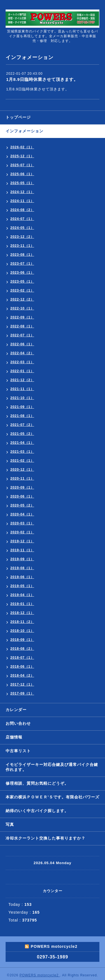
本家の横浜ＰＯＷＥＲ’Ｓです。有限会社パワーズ (53, 797)
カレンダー (16, 710)
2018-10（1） (22, 631)
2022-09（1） (22, 317)
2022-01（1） (22, 371)
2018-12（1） (22, 613)
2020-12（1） (22, 470)
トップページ (18, 117)
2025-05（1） (22, 183)
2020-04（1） (22, 514)
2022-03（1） (22, 362)
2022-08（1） (22, 326)
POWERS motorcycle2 (40, 975)
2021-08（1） (22, 416)
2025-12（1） (22, 156)
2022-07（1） (22, 335)
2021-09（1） (22, 407)
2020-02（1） (22, 532)
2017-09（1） (22, 693)
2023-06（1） (22, 273)
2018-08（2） (22, 649)
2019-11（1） (22, 550)
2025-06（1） (22, 174)
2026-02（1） (22, 147)
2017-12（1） (22, 684)
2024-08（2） (22, 210)
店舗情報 (14, 737)
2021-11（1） (22, 389)
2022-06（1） (22, 344)
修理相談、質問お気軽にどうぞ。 (37, 783)
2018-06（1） (22, 667)
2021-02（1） (22, 461)
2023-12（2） (22, 237)
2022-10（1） (22, 308)
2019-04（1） (22, 595)
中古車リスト (18, 751)
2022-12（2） (22, 299)
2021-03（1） (22, 452)
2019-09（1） (22, 559)
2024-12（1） (22, 192)
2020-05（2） (22, 505)
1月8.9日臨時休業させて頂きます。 (42, 79)
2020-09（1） (22, 487)
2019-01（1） (22, 604)
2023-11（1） (22, 246)
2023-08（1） (22, 255)
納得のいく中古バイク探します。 (37, 811)
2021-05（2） (22, 434)
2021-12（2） (22, 380)
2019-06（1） (22, 577)
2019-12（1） (22, 541)
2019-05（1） (22, 586)
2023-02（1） (22, 290)
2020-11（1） (22, 479)
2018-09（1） (22, 640)
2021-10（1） (22, 398)
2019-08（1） (22, 568)
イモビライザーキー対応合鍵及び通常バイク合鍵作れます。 (52, 767)
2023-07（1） (22, 264)
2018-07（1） (22, 658)
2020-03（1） (22, 523)
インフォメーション (25, 131)
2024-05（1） (22, 228)
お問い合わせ (18, 723)
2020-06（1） (22, 496)
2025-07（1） (22, 165)
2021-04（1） (22, 443)
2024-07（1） (22, 219)
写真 (10, 824)
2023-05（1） (22, 282)
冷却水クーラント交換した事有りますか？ (46, 838)
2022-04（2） (22, 353)
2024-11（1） (22, 201)
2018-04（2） (22, 676)
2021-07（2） (22, 425)
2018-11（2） (22, 622)
